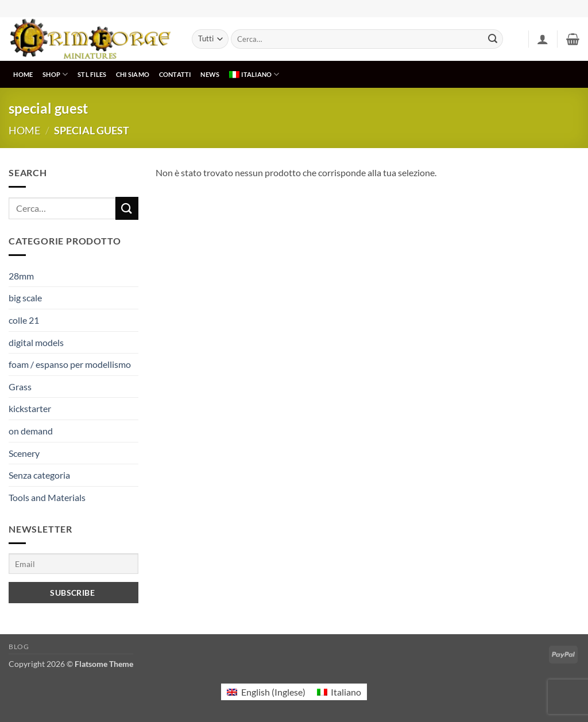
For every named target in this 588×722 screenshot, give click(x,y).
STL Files (92, 74)
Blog (19, 647)
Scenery (24, 453)
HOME (23, 74)
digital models (36, 342)
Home (24, 130)
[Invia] (493, 39)
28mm (21, 276)
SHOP (55, 74)
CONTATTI (175, 74)
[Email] (73, 563)
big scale (25, 298)
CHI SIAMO (133, 74)
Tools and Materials (47, 497)
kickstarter (30, 408)
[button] (543, 39)
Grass (20, 387)
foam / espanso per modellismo (70, 364)
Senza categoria (39, 475)
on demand (31, 431)
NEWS (210, 74)
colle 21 (24, 320)
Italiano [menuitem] (346, 692)
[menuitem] (254, 74)
